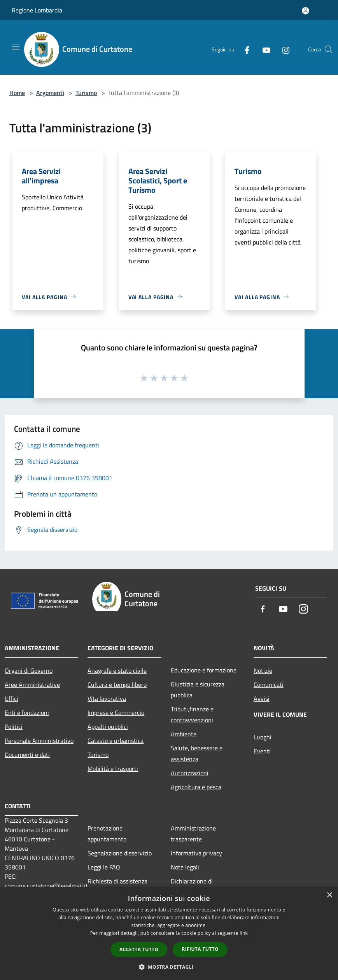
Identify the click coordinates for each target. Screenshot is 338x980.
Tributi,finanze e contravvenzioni (192, 714)
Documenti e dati (27, 755)
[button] (169, 967)
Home (17, 93)
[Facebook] (244, 49)
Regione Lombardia (37, 10)
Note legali (185, 867)
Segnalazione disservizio (120, 853)
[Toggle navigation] (16, 47)
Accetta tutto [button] (139, 949)
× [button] (329, 895)
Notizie (263, 670)
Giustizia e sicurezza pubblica (198, 690)
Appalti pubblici (108, 727)
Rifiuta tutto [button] (200, 949)
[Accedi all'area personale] (306, 11)
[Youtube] (263, 49)
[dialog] (169, 933)
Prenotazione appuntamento (107, 834)
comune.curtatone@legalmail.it (46, 886)
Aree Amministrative (32, 684)
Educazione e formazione (204, 670)
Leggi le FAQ (104, 867)
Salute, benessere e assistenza (197, 753)
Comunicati (269, 684)
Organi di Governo (29, 670)
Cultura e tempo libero (117, 684)
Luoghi (263, 737)
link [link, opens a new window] (244, 933)
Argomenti (50, 93)
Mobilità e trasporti (113, 769)
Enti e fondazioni (27, 713)
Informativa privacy (196, 853)
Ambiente (184, 734)
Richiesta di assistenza (117, 881)
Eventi (262, 751)
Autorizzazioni (190, 773)
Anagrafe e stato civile (117, 670)
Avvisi (262, 698)
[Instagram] (283, 49)
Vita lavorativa (107, 698)
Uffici (11, 698)
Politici (14, 727)
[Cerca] (329, 49)
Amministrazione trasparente (193, 834)
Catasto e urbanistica (116, 741)
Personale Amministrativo (39, 741)
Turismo (86, 93)
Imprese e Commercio (116, 713)
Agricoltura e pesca (196, 787)
